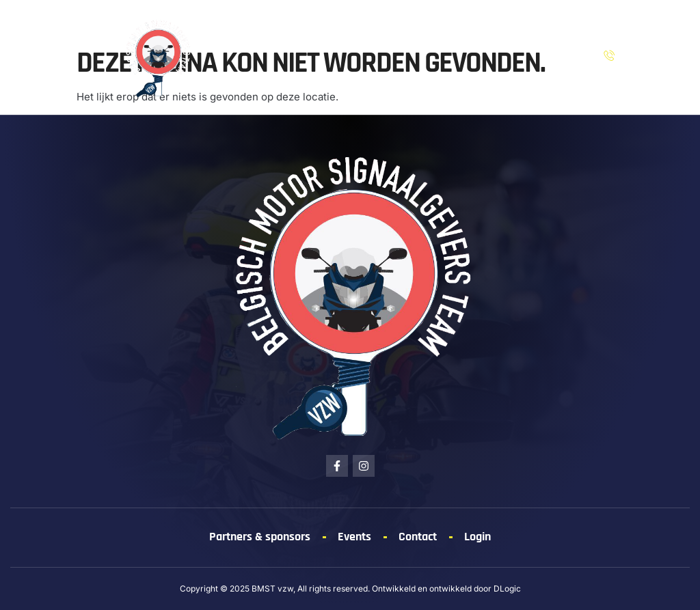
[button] (35, 57)
